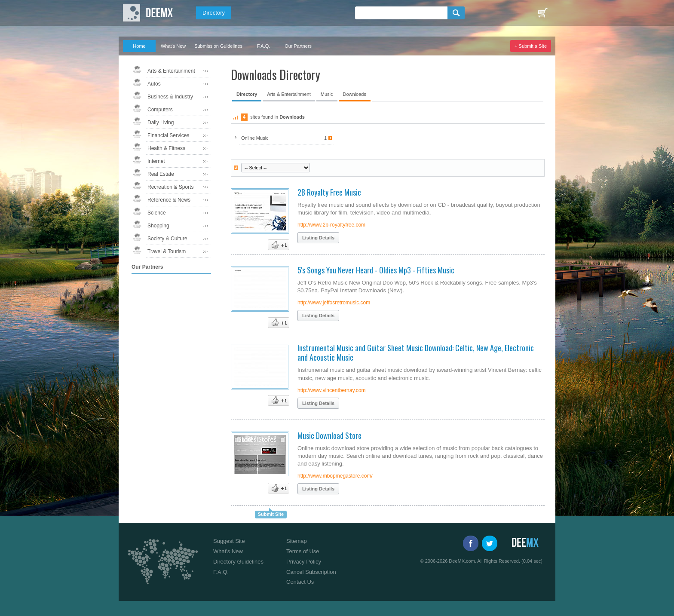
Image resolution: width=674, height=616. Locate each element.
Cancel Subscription (311, 572)
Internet (156, 161)
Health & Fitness (166, 148)
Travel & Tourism (167, 251)
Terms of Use (303, 551)
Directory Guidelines (238, 562)
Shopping (158, 226)
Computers (160, 110)
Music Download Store (329, 435)
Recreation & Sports (170, 187)
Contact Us (300, 582)
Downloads (355, 94)
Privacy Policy (304, 562)
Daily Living (161, 123)
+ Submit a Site (531, 46)
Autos (154, 84)
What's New (173, 46)
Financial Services (168, 135)
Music (327, 94)
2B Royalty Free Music (329, 192)
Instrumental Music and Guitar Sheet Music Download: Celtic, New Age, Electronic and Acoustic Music (416, 352)
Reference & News (169, 200)
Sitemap (297, 541)
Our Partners (298, 46)
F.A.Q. (264, 46)
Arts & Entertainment (171, 71)
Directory (214, 13)
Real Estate (161, 174)
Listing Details (318, 238)
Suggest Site (229, 541)
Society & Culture (167, 239)
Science (157, 213)
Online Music (286, 138)
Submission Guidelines (218, 46)
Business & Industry (170, 97)
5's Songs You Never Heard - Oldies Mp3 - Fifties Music (376, 270)
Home (139, 46)
